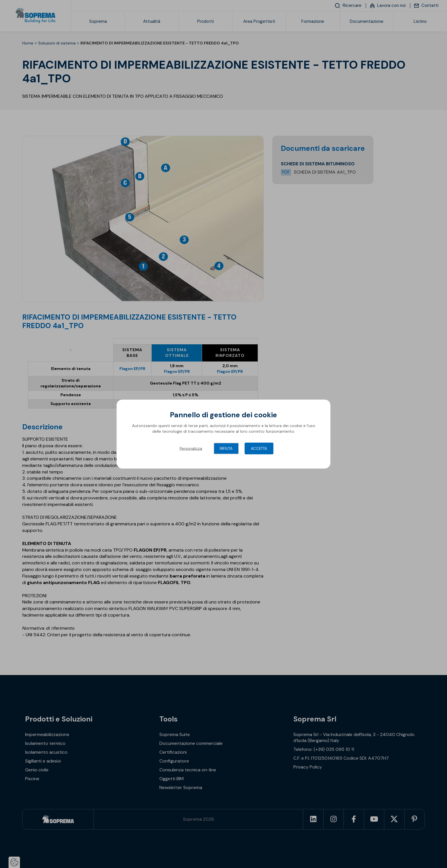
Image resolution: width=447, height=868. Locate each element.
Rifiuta (226, 449)
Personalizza (191, 449)
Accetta (259, 449)
